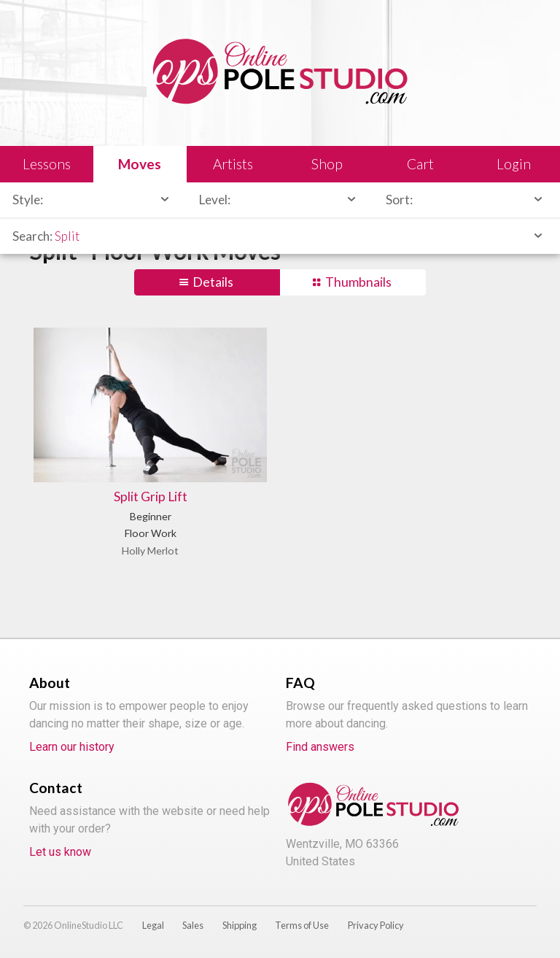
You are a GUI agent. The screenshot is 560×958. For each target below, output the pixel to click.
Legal (153, 925)
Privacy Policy (376, 925)
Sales (193, 925)
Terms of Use (302, 925)
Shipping (240, 925)
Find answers (320, 747)
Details (213, 282)
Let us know (60, 852)
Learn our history (72, 747)
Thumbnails (358, 282)
